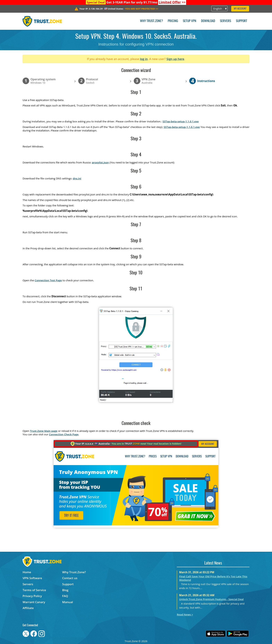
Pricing (173, 21)
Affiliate (28, 608)
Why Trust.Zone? (151, 21)
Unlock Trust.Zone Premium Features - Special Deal (211, 599)
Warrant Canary (34, 602)
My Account (240, 9)
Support (242, 21)
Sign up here (175, 59)
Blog (65, 590)
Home (27, 572)
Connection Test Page (48, 280)
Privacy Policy (32, 596)
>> (172, 2)
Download (208, 21)
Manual (68, 602)
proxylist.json (100, 162)
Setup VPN (190, 21)
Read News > (185, 614)
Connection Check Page (64, 434)
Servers (226, 21)
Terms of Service (34, 590)
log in (144, 59)
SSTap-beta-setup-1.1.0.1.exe (181, 121)
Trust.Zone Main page (44, 431)
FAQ (65, 596)
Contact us (70, 578)
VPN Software (32, 578)
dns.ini (77, 178)
